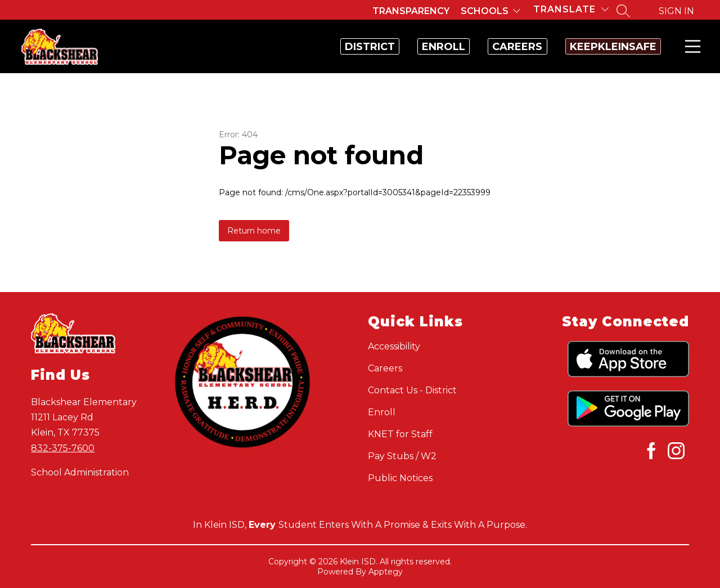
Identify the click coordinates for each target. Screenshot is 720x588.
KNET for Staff (400, 434)
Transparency (411, 11)
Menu (690, 46)
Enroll (385, 47)
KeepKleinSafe (601, 47)
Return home (254, 231)
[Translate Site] (571, 9)
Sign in (676, 11)
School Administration (80, 472)
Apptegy (386, 572)
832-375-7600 (63, 448)
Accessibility (394, 346)
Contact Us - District (412, 390)
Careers (482, 47)
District (288, 47)
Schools (485, 11)
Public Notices (400, 478)
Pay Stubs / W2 (402, 456)
